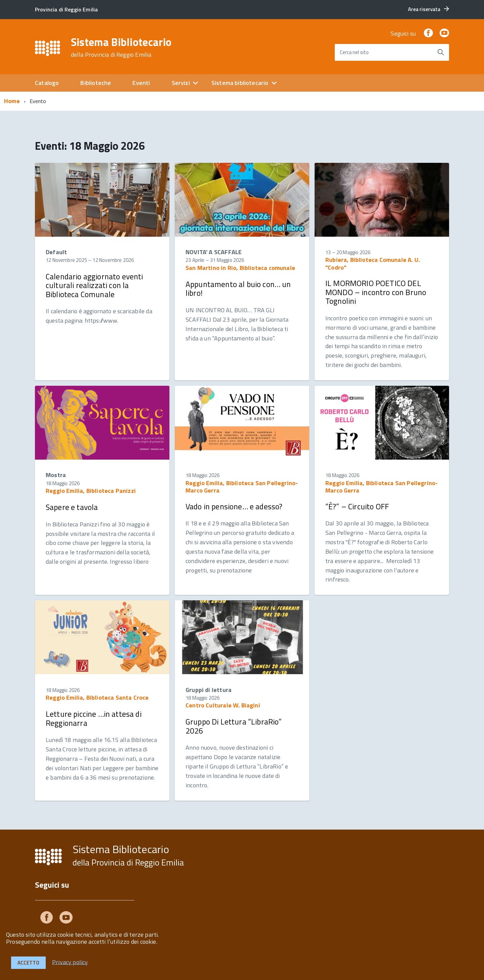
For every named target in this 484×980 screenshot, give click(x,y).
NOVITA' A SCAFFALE (214, 252)
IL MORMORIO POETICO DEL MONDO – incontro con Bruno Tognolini (376, 292)
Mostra (56, 475)
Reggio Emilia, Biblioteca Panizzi (91, 491)
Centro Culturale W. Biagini (223, 705)
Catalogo (47, 83)
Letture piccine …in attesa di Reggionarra (94, 718)
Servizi (181, 83)
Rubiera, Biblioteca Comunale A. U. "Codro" (373, 263)
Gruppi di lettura (209, 690)
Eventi (141, 83)
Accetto (28, 963)
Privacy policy (70, 962)
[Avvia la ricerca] (441, 52)
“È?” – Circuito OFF (357, 506)
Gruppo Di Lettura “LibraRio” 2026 (234, 726)
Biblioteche (96, 83)
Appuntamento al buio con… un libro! (238, 289)
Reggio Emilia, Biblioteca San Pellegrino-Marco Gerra (242, 487)
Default (56, 252)
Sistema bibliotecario (240, 83)
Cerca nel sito (354, 52)
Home (12, 101)
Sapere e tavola (72, 507)
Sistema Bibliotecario (121, 47)
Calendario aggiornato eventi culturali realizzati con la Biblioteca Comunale (94, 285)
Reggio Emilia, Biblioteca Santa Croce (97, 697)
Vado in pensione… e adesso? (234, 506)
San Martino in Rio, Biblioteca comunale (240, 268)
